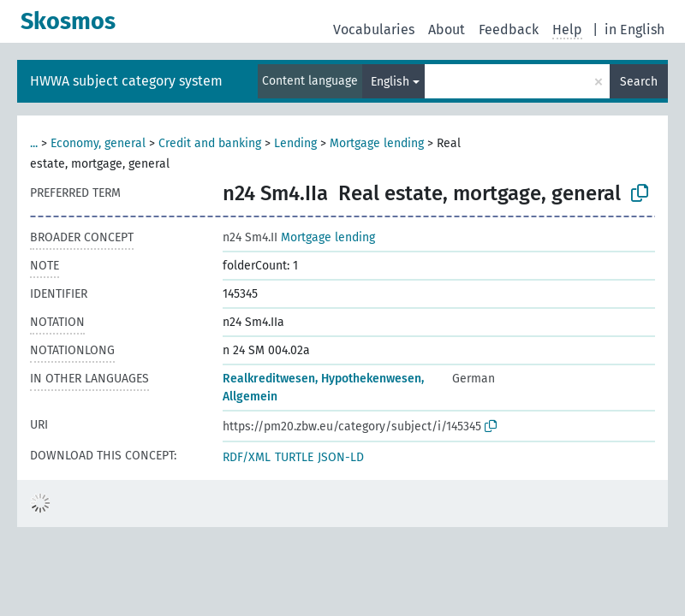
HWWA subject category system (126, 81)
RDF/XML (247, 457)
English (390, 82)
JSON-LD (341, 457)
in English (634, 30)
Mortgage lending (377, 143)
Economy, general (98, 143)
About (447, 30)
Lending (295, 143)
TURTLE (294, 457)
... (34, 143)
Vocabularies (374, 30)
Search (639, 82)
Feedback (509, 30)
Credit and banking (210, 143)
